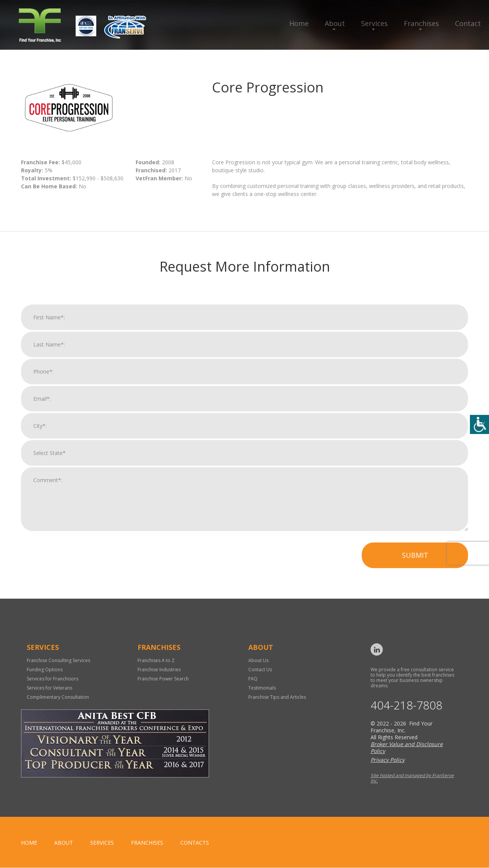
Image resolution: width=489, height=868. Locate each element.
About (335, 23)
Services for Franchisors (53, 679)
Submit (415, 562)
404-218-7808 (406, 706)
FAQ (253, 679)
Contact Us (260, 670)
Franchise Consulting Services (58, 660)
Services (374, 23)
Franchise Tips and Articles (277, 697)
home (29, 843)
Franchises (421, 23)
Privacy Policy (388, 760)
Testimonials (262, 688)
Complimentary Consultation (58, 697)
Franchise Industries (159, 670)
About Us (258, 660)
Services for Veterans (49, 688)
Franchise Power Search (163, 679)
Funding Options (45, 670)
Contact (468, 23)
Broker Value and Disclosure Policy (407, 748)
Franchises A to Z (156, 660)
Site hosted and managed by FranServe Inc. (412, 778)
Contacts (195, 843)
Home (299, 23)
